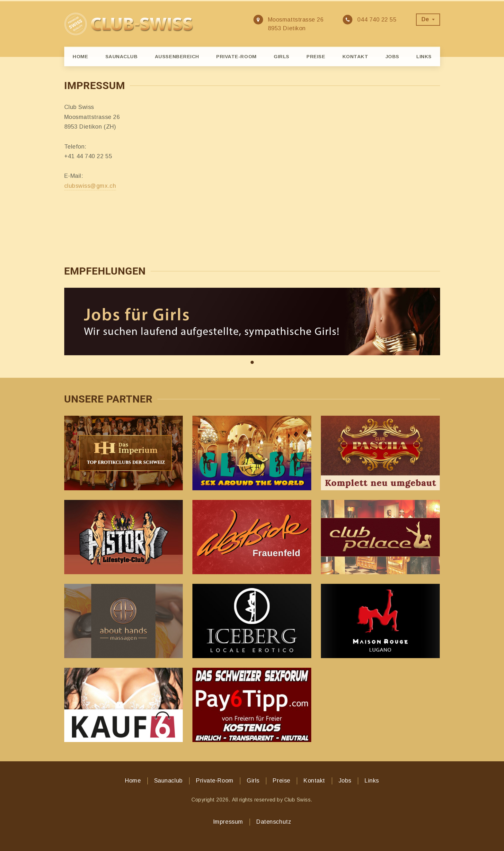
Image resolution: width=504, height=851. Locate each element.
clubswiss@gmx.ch (90, 186)
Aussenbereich (177, 56)
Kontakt (355, 56)
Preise (316, 56)
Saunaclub (122, 56)
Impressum (228, 822)
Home (80, 56)
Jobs (392, 56)
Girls (282, 56)
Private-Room (236, 56)
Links (424, 56)
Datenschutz (274, 822)
